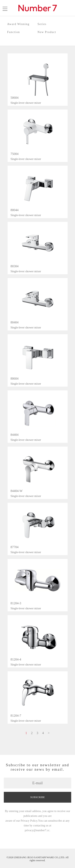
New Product (47, 32)
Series (42, 24)
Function (14, 32)
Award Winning (18, 24)
